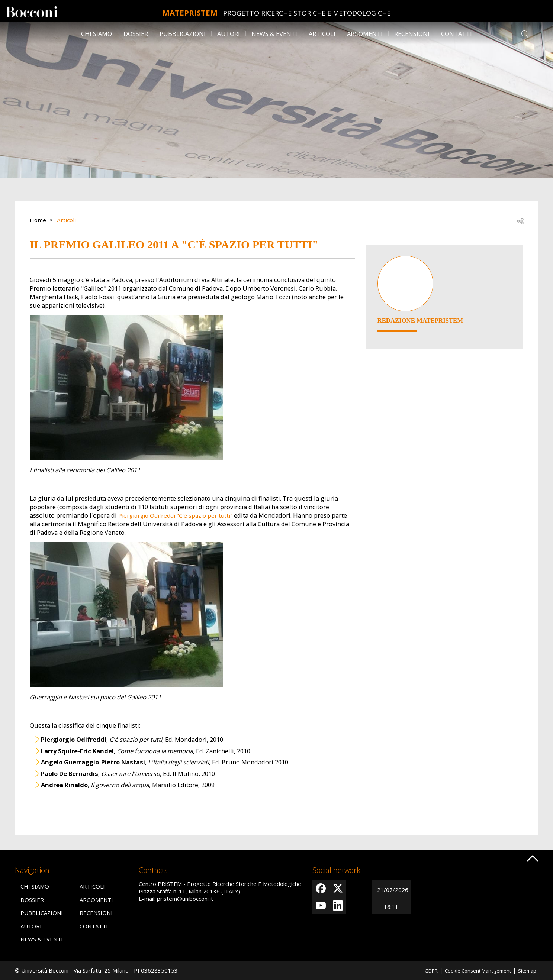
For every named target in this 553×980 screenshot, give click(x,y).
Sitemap (526, 970)
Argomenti (365, 34)
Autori (229, 34)
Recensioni (412, 34)
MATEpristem (190, 11)
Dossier (136, 34)
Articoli (322, 34)
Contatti (456, 34)
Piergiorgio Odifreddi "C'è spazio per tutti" (179, 515)
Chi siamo (97, 34)
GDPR (418, 970)
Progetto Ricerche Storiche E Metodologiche (321, 13)
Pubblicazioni (183, 34)
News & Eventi (274, 34)
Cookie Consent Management (471, 970)
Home (39, 220)
